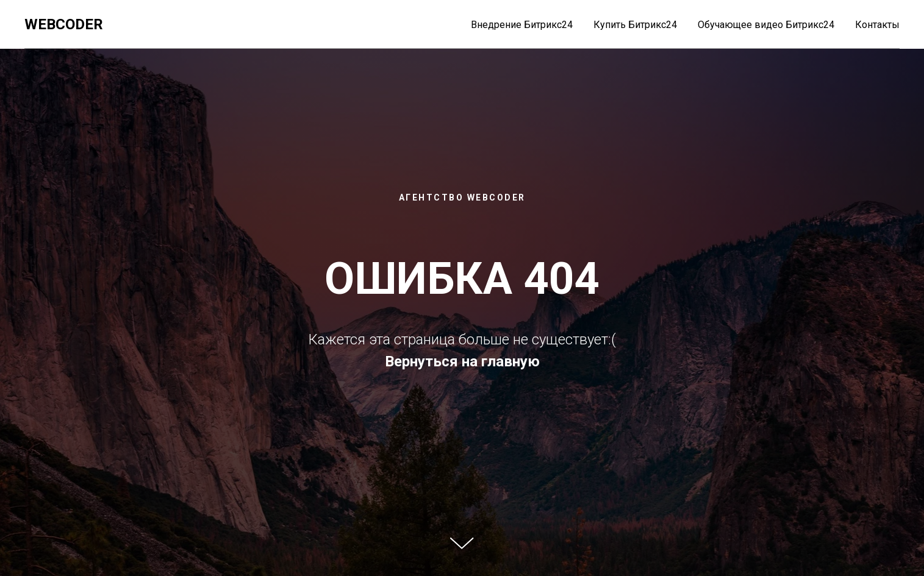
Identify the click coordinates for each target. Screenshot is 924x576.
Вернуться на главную (462, 361)
